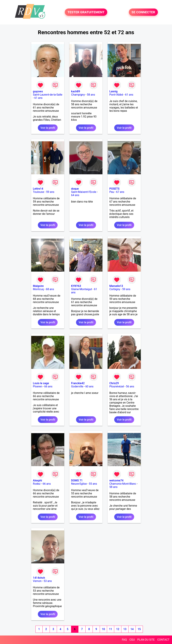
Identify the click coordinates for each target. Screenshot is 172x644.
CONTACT (163, 640)
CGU (132, 640)
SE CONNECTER (143, 12)
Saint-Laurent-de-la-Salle (48, 95)
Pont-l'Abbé (116, 95)
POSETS (114, 189)
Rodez (37, 484)
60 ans (89, 386)
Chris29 (114, 383)
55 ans (93, 484)
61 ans (38, 98)
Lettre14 (38, 189)
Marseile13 (116, 286)
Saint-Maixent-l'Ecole (84, 192)
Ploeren (38, 386)
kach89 (76, 91)
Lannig (113, 91)
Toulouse (38, 192)
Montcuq (38, 289)
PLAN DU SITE (146, 640)
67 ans (120, 192)
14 (132, 629)
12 (118, 629)
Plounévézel (117, 386)
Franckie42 (78, 383)
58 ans (91, 95)
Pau (112, 192)
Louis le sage (41, 383)
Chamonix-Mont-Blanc (123, 484)
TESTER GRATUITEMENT (86, 12)
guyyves (38, 91)
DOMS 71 (77, 480)
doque (75, 189)
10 (103, 629)
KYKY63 (76, 286)
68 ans (50, 289)
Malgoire (38, 286)
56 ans (130, 386)
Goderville (77, 386)
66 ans (48, 386)
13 (125, 629)
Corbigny (115, 289)
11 (111, 629)
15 (139, 629)
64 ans (75, 195)
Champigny (78, 95)
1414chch (39, 578)
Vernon (37, 581)
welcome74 (116, 480)
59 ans (50, 192)
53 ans (48, 581)
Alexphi (37, 480)
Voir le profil (48, 128)
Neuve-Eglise (79, 484)
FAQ (124, 640)
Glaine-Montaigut (81, 289)
